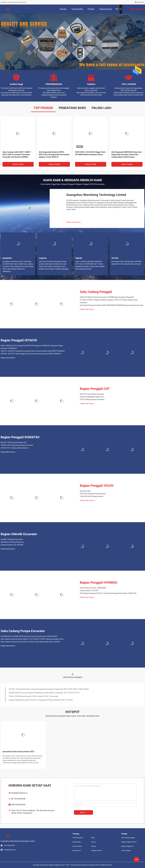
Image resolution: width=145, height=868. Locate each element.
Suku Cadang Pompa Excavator (23, 631)
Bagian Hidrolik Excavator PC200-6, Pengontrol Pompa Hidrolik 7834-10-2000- (41, 700)
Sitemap (94, 846)
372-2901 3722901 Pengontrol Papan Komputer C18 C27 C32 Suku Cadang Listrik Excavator (109, 301)
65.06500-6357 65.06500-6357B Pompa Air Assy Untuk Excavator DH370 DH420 (29, 636)
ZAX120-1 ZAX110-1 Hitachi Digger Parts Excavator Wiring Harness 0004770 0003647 (31, 354)
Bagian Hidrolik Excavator (19, 534)
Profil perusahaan (78, 838)
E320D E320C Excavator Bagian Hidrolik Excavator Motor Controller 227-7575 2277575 (44, 693)
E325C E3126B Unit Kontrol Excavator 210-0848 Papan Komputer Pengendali (107, 297)
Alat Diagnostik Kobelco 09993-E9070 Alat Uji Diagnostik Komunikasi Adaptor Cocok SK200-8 (54, 155)
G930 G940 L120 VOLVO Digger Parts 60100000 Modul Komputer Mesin (90, 153)
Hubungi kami (77, 851)
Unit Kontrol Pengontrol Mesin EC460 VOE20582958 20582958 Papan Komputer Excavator (112, 305)
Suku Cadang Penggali (96, 292)
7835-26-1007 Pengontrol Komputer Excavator (17, 445)
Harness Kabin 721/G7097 (89, 591)
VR (117, 9)
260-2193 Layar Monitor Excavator (92, 394)
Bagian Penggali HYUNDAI (99, 583)
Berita (93, 838)
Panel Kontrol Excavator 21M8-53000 (93, 588)
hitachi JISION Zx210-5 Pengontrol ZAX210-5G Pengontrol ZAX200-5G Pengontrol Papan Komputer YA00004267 (32, 347)
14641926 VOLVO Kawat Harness (92, 496)
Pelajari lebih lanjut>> (74, 222)
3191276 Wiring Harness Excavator (92, 399)
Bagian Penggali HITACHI (19, 340)
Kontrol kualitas (77, 846)
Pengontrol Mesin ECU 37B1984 (12, 545)
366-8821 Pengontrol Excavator (12, 539)
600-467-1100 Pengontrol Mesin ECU (14, 443)
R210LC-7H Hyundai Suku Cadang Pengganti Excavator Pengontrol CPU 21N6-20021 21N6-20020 (49, 689)
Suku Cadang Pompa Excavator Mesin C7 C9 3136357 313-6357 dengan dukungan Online (32, 639)
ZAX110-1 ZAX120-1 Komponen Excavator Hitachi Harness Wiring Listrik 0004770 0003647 (33, 351)
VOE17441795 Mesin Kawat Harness (93, 494)
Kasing (93, 842)
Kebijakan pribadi (96, 851)
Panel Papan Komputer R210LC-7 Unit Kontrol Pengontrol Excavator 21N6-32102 (108, 593)
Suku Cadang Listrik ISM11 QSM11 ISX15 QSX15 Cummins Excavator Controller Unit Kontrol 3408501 (17, 155)
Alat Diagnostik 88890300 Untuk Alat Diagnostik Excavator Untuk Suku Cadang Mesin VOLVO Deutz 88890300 (126, 155)
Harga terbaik (18, 164)
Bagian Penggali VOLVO (97, 486)
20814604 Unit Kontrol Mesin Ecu (12, 542)
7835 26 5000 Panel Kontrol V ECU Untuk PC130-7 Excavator (34, 696)
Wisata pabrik (77, 842)
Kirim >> (83, 813)
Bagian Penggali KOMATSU (20, 437)
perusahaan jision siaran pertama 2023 (18, 752)
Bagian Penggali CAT (95, 389)
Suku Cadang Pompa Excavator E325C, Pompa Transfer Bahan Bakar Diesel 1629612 (30, 642)
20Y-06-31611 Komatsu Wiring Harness (15, 448)
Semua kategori (126, 851)
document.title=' (86, 491)
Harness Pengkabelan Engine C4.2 (92, 397)
